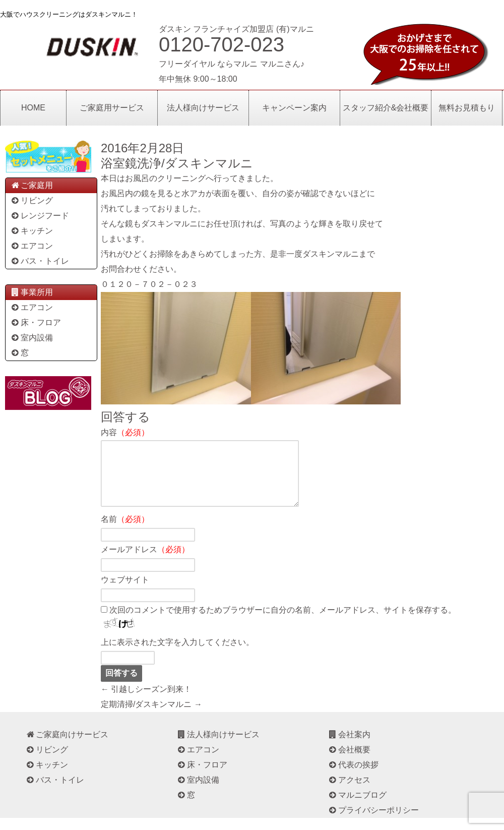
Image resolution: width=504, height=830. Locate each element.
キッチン (31, 231)
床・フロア (36, 322)
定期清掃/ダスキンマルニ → (151, 716)
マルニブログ (357, 807)
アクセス (349, 792)
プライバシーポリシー (373, 822)
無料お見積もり (467, 108)
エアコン (31, 246)
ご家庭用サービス (112, 108)
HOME (33, 108)
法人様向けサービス (203, 108)
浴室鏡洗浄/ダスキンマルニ (177, 163)
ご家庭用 (31, 185)
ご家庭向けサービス (67, 747)
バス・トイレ (40, 261)
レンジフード (40, 216)
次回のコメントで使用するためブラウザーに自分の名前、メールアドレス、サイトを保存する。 (283, 622)
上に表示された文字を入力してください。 (177, 654)
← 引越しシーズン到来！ (146, 701)
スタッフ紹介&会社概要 (386, 108)
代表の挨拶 (353, 777)
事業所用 (31, 292)
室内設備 (31, 338)
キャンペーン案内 (294, 108)
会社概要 (349, 762)
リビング (31, 200)
